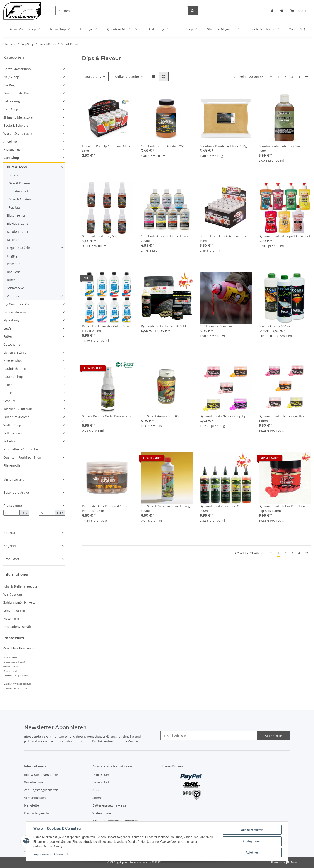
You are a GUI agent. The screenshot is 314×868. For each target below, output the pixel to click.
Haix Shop (11, 109)
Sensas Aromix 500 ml (275, 326)
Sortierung (93, 77)
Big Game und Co (16, 304)
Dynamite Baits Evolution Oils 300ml (221, 508)
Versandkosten (14, 611)
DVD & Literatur (15, 312)
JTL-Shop (291, 862)
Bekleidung (12, 101)
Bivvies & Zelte (18, 223)
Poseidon (14, 264)
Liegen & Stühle (18, 248)
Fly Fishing (11, 320)
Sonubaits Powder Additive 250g (223, 146)
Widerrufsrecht (104, 813)
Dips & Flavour (20, 183)
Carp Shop (11, 158)
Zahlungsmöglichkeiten (20, 602)
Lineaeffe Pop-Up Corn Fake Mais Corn (106, 148)
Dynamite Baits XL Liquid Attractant (284, 236)
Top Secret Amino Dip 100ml (162, 416)
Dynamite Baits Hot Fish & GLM (163, 326)
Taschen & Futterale (18, 409)
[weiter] (307, 77)
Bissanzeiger (13, 150)
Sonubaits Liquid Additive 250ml (165, 146)
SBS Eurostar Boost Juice (218, 326)
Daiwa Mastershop (17, 69)
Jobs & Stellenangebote (20, 586)
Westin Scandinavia (18, 133)
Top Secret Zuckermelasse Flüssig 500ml (165, 508)
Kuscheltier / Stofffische (21, 449)
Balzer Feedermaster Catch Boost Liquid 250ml (106, 328)
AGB (96, 790)
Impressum (101, 775)
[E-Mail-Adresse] (209, 736)
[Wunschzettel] (282, 11)
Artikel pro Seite (127, 77)
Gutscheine (12, 344)
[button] (272, 11)
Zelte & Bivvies (14, 433)
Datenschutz (102, 782)
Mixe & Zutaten (20, 199)
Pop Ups (15, 207)
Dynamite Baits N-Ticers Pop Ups (224, 416)
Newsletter (11, 619)
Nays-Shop (11, 77)
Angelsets (11, 142)
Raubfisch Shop (15, 369)
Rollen (8, 385)
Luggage (13, 256)
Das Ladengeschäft (17, 627)
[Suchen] (122, 11)
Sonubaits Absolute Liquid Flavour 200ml (166, 238)
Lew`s (8, 328)
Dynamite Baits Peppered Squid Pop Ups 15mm (105, 508)
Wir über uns (13, 594)
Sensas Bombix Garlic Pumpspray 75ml (106, 418)
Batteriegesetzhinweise (109, 805)
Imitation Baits (19, 191)
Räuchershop (13, 377)
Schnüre (10, 401)
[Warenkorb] (299, 11)
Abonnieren (273, 736)
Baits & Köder (17, 167)
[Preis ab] (12, 513)
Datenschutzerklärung (100, 736)
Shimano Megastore (18, 117)
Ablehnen (252, 853)
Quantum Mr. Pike (17, 93)
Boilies (14, 175)
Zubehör (13, 296)
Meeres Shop (13, 361)
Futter (8, 336)
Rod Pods (14, 272)
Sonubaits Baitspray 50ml (101, 236)
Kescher (13, 240)
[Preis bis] (47, 513)
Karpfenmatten (18, 232)
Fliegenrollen (13, 465)
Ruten (11, 280)
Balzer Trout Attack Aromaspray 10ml (223, 238)
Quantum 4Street (16, 417)
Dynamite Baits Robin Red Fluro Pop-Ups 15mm (282, 508)
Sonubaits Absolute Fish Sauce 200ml (281, 148)
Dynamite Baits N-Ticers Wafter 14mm (282, 418)
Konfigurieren (252, 841)
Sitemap (98, 798)
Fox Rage (10, 85)
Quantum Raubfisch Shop (22, 457)
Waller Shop (12, 425)
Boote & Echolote (16, 125)
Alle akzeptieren (252, 830)
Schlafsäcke (15, 288)
